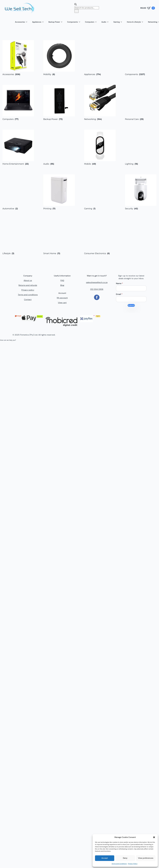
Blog (62, 285)
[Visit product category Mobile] (100, 147)
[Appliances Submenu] (44, 22)
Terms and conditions (28, 295)
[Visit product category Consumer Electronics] (100, 237)
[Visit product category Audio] (59, 147)
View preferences (146, 858)
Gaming (117, 22)
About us (28, 280)
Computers (90, 22)
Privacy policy (28, 290)
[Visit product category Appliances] (100, 58)
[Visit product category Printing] (59, 192)
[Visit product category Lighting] (141, 147)
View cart (62, 303)
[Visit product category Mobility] (59, 58)
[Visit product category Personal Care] (141, 103)
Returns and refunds (28, 285)
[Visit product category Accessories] (18, 58)
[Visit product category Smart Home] (59, 237)
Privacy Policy (133, 864)
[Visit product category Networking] (100, 103)
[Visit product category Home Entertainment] (18, 147)
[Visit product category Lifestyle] (18, 237)
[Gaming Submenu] (122, 22)
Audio (104, 22)
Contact (28, 300)
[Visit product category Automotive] (18, 192)
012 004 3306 (97, 289)
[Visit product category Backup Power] (59, 103)
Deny (125, 858)
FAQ (62, 280)
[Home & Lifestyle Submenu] (143, 22)
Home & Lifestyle (134, 22)
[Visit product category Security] (141, 192)
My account (62, 298)
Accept (105, 858)
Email (119, 294)
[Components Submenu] (80, 22)
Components (73, 22)
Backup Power (54, 22)
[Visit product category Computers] (18, 103)
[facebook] (97, 297)
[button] (154, 837)
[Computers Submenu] (97, 22)
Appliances (37, 22)
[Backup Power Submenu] (62, 22)
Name (119, 283)
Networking (153, 22)
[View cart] (148, 8)
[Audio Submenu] (109, 22)
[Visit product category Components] (141, 58)
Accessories (20, 22)
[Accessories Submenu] (27, 22)
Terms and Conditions (119, 864)
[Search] (77, 11)
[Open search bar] (76, 5)
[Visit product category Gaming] (100, 192)
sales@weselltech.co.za (97, 282)
